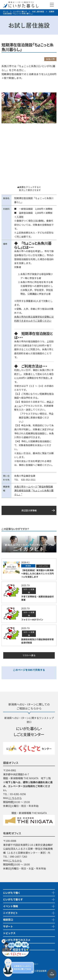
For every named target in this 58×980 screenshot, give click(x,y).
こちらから (16, 798)
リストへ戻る (29, 655)
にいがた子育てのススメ (17, 940)
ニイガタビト (11, 913)
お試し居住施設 (38, 11)
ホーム (6, 11)
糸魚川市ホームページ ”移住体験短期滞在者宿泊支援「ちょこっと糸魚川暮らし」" (34, 490)
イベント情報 (11, 906)
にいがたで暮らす (20, 11)
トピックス (9, 933)
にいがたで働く (12, 893)
